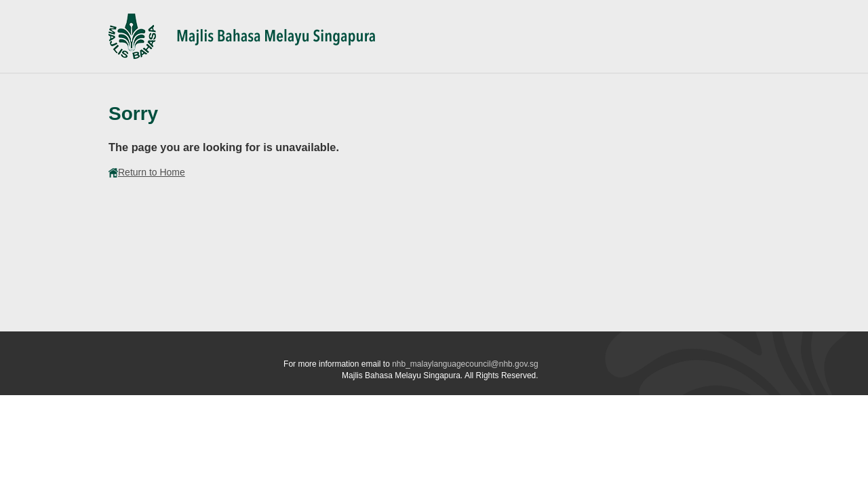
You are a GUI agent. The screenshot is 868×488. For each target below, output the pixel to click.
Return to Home (147, 172)
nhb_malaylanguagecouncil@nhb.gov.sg (465, 364)
